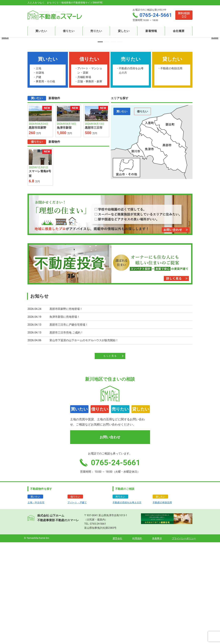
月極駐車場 (84, 179)
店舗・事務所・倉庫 (90, 183)
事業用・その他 (45, 183)
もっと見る (110, 458)
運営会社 (117, 640)
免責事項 (157, 640)
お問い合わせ (110, 539)
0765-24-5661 (98, 625)
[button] (100, 144)
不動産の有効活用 (171, 170)
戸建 (38, 179)
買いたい (122, 213)
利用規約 (137, 640)
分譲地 (40, 174)
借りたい (142, 213)
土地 (38, 170)
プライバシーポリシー (184, 640)
